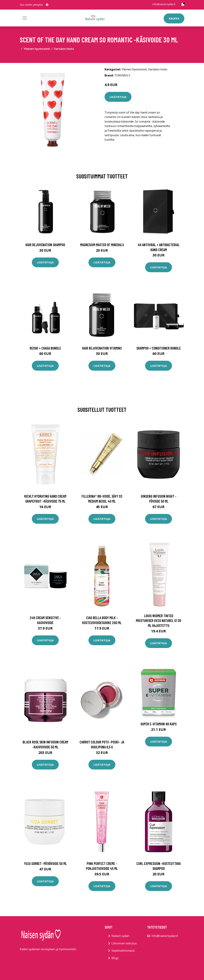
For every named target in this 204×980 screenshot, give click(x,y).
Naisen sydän (120, 936)
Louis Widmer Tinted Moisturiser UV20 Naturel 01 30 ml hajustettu (159, 621)
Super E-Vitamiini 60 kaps (159, 724)
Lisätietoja (118, 97)
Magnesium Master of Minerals (102, 245)
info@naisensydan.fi (164, 4)
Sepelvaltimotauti (123, 951)
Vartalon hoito (64, 49)
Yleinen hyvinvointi (37, 49)
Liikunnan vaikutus (124, 943)
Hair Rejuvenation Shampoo (45, 245)
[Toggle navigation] (25, 18)
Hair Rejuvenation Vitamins (102, 348)
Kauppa (174, 18)
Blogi (115, 958)
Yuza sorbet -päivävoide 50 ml (45, 863)
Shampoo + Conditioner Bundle (159, 348)
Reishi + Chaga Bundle (45, 348)
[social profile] (47, 5)
